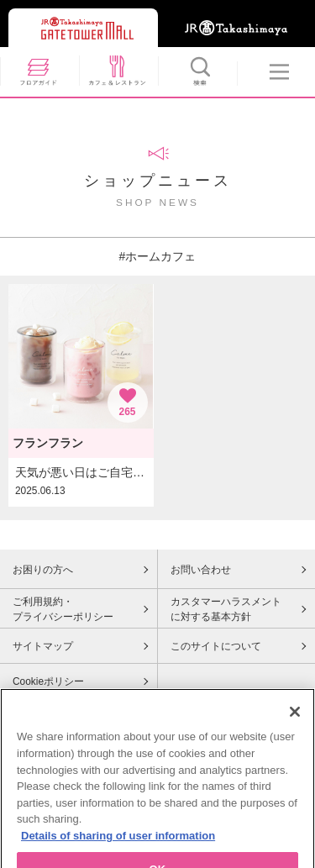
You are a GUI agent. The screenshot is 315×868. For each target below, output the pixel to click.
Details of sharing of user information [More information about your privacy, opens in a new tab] (118, 843)
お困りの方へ (43, 570)
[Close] (295, 720)
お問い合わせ (201, 570)
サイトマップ (43, 646)
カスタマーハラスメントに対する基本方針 (226, 609)
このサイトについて (216, 646)
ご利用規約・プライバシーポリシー (63, 609)
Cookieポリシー (48, 681)
